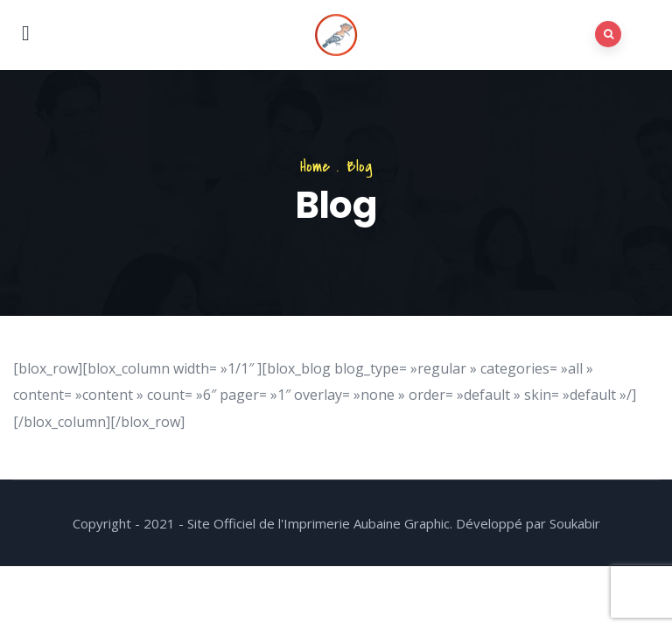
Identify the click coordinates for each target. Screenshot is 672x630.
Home (315, 167)
